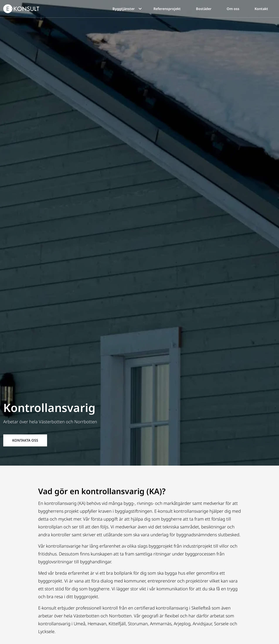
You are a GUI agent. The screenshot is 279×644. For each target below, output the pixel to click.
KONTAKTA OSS (25, 440)
